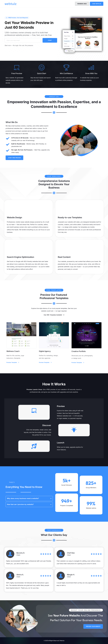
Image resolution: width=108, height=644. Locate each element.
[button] (29, 499)
